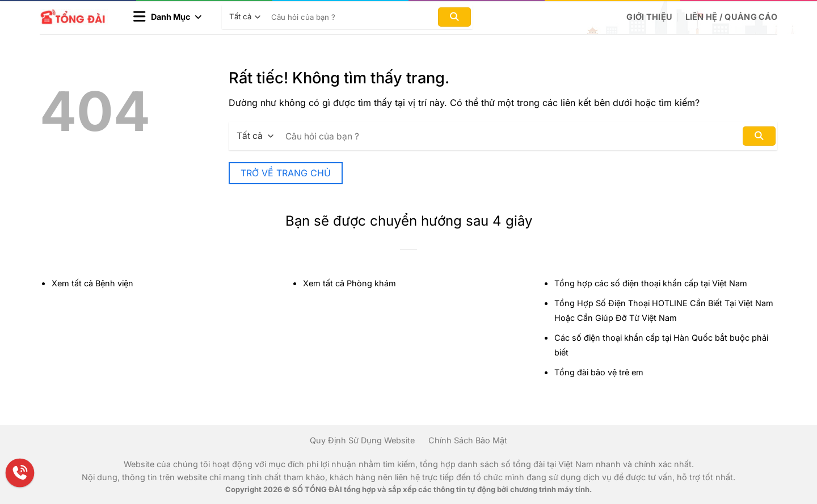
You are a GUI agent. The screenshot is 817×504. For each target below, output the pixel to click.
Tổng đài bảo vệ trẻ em (599, 372)
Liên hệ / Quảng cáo (731, 17)
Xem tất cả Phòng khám (349, 283)
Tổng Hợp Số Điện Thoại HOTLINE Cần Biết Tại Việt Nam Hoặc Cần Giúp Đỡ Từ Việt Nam (664, 310)
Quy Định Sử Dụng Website (362, 440)
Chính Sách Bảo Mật (468, 440)
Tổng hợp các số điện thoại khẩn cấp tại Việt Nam (651, 283)
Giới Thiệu (649, 17)
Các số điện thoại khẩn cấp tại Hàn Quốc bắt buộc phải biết (661, 345)
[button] (167, 17)
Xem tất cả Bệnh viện (92, 283)
